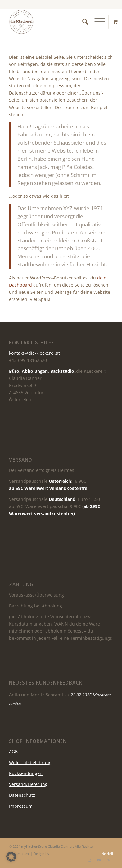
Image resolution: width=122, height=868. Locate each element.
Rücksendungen (26, 773)
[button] (11, 857)
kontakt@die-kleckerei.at (34, 353)
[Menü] (97, 22)
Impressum (21, 806)
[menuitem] (82, 22)
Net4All (107, 854)
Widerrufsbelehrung (30, 762)
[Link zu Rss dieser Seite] (108, 860)
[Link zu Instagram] (90, 860)
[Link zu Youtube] (99, 860)
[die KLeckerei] (50, 22)
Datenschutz (22, 795)
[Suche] (82, 22)
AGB (13, 752)
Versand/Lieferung (28, 784)
